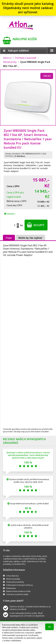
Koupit (36, 225)
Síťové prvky (10, 62)
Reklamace (11, 588)
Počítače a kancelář (26, 58)
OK (49, 627)
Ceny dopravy (12, 576)
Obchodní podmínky (15, 582)
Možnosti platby (13, 579)
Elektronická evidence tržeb (18, 591)
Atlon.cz (7, 58)
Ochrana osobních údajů (17, 594)
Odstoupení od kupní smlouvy (20, 585)
